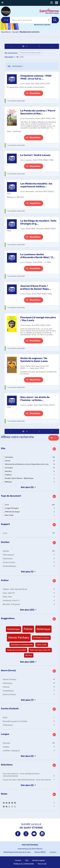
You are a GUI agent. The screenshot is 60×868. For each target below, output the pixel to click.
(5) (29, 487)
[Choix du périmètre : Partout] (6, 20)
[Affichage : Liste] (25, 46)
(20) (29, 662)
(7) (29, 700)
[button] (2, 3)
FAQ (27, 860)
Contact (18, 860)
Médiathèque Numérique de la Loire (17, 852)
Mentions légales (39, 860)
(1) (29, 572)
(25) (29, 610)
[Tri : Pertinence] (19, 67)
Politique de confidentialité (24, 864)
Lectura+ (53, 852)
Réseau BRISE (40, 852)
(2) (29, 756)
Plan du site (42, 864)
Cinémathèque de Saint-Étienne (30, 849)
